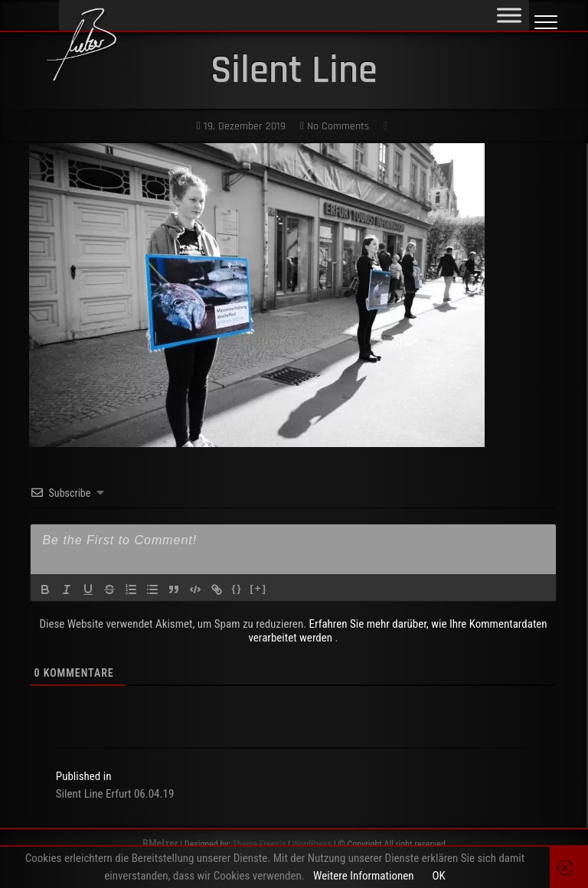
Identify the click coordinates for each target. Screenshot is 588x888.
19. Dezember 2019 (241, 126)
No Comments (335, 126)
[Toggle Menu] (509, 15)
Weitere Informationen (363, 876)
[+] (259, 588)
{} (237, 588)
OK (438, 876)
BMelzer (160, 844)
